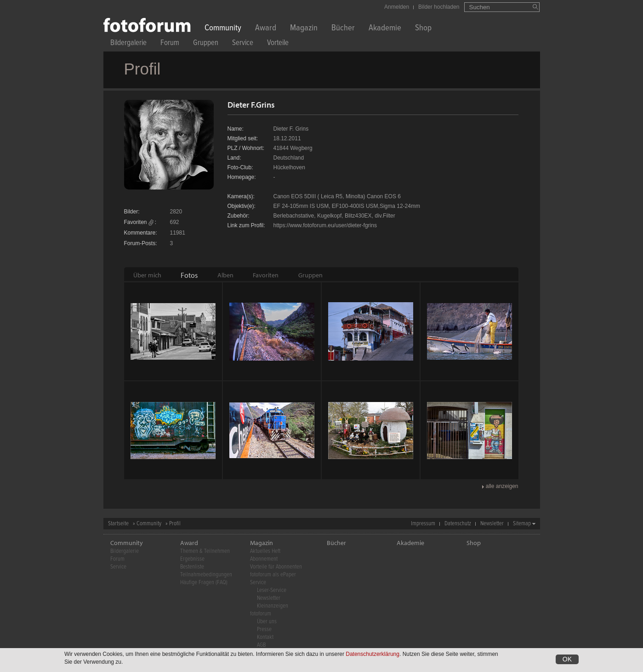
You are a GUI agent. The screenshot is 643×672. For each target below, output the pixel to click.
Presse (264, 629)
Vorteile (278, 44)
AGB (261, 645)
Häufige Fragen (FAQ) (204, 583)
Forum (170, 44)
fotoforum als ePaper (273, 575)
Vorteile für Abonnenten (276, 567)
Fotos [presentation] (189, 275)
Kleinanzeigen (273, 606)
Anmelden (397, 7)
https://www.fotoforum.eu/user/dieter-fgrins (325, 225)
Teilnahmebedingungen (206, 575)
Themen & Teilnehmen (205, 551)
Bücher (343, 29)
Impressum (423, 524)
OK (567, 659)
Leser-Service (272, 590)
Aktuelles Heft (265, 551)
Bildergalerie (128, 44)
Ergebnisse (192, 559)
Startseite (118, 524)
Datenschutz (458, 524)
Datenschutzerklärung (373, 654)
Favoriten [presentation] (266, 275)
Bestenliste (192, 567)
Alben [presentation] (225, 275)
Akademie (385, 29)
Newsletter (492, 524)
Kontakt (265, 637)
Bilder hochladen (439, 7)
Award (266, 29)
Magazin (304, 29)
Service (243, 44)
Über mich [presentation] (147, 275)
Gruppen (206, 44)
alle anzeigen (502, 486)
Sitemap (522, 524)
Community (223, 29)
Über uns (267, 622)
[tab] (147, 275)
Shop (423, 29)
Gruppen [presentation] (310, 275)
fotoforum (261, 614)
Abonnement (264, 559)
